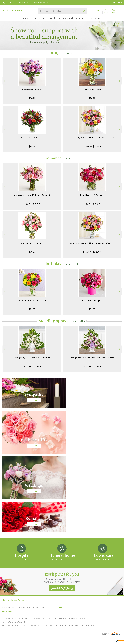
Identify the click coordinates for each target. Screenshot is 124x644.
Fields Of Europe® (92, 90)
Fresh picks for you (62, 499)
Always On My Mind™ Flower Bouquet (32, 195)
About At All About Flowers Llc (15, 521)
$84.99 (32, 98)
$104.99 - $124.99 (32, 366)
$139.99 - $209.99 (92, 146)
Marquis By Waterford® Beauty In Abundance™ (92, 138)
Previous (4, 81)
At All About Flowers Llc (14, 10)
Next (120, 81)
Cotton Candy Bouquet (32, 243)
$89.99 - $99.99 (32, 204)
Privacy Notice (91, 642)
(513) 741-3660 (11, 2)
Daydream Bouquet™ (32, 90)
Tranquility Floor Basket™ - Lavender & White (92, 358)
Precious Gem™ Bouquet (32, 138)
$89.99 (32, 146)
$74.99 (92, 98)
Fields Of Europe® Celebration (32, 301)
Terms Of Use (79, 642)
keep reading (57, 529)
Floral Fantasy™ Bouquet (92, 195)
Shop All (69, 53)
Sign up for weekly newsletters (62, 510)
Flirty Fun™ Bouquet (92, 301)
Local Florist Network (104, 642)
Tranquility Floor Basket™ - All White (32, 358)
